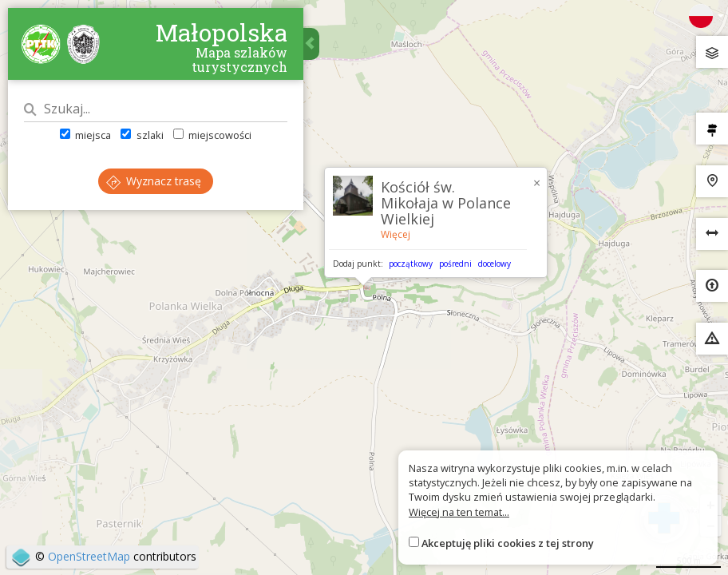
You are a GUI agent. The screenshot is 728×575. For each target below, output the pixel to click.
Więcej (396, 234)
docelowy (495, 264)
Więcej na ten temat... (459, 512)
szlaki (142, 135)
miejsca (85, 135)
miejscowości (212, 135)
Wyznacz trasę (154, 181)
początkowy (411, 264)
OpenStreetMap (89, 556)
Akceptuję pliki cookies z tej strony (508, 543)
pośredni (455, 264)
